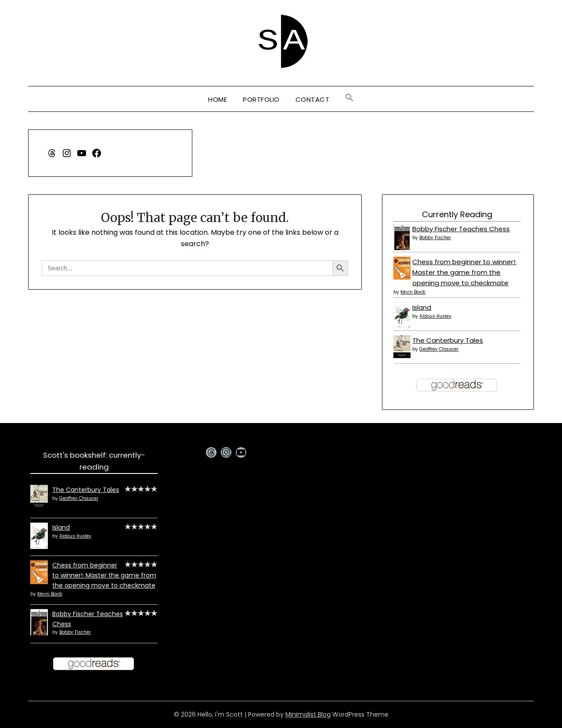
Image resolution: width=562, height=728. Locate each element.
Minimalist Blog (308, 714)
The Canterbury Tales (448, 340)
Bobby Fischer (435, 238)
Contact (313, 99)
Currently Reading (457, 214)
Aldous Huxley (435, 316)
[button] (349, 98)
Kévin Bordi (413, 292)
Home (218, 99)
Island (422, 307)
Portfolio (261, 99)
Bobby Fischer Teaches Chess (461, 229)
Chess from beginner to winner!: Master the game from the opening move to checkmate (464, 273)
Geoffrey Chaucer (439, 349)
